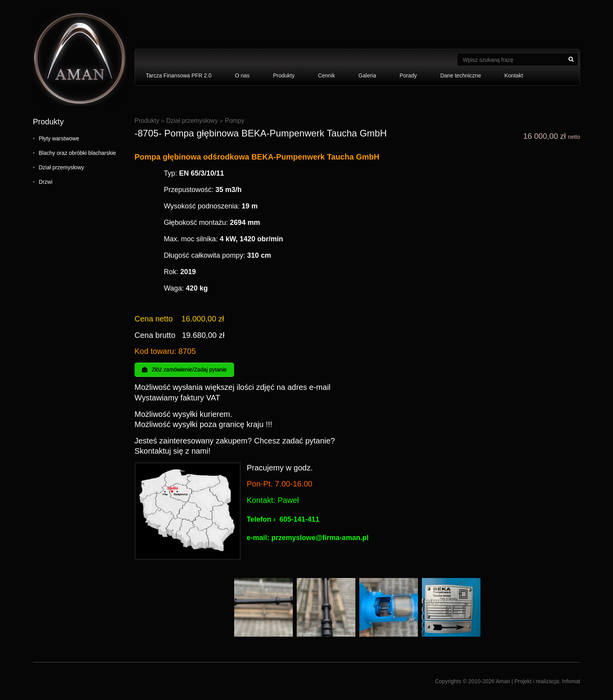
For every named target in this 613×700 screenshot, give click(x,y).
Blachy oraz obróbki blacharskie (77, 153)
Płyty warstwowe (59, 138)
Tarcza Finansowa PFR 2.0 (179, 75)
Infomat (571, 681)
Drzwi (46, 182)
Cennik (326, 75)
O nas (242, 75)
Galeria (367, 75)
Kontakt (514, 75)
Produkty (284, 75)
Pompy (235, 121)
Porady (408, 75)
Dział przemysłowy (61, 167)
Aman (503, 681)
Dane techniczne (461, 75)
